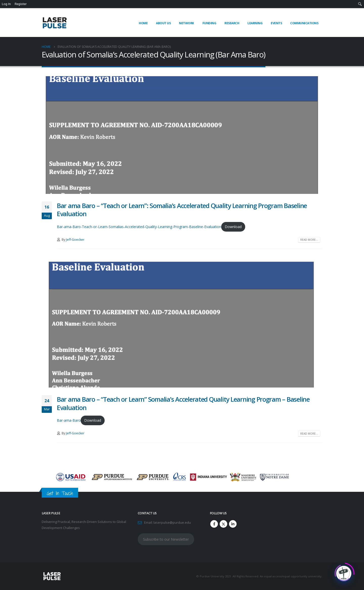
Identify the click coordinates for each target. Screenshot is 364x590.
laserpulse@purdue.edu (172, 523)
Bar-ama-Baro (69, 420)
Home (143, 23)
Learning (255, 23)
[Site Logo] (54, 23)
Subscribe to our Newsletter (166, 539)
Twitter (223, 524)
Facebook (214, 524)
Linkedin (233, 524)
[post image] (182, 135)
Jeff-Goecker (75, 240)
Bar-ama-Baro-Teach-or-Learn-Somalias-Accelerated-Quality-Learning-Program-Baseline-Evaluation (139, 227)
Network (187, 23)
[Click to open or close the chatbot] (344, 572)
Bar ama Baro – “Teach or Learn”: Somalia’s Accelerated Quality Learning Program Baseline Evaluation (182, 210)
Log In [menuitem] (6, 4)
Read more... (309, 240)
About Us (163, 23)
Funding (209, 23)
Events (276, 23)
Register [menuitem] (21, 4)
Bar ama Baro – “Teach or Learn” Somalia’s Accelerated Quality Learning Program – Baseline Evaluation (183, 403)
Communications (304, 23)
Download (233, 227)
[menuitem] (360, 4)
